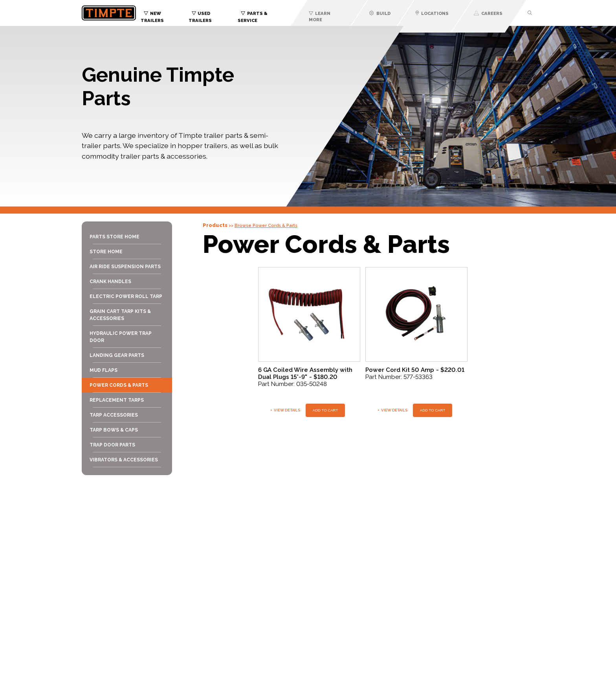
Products (215, 225)
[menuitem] (165, 15)
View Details (285, 410)
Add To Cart (325, 410)
